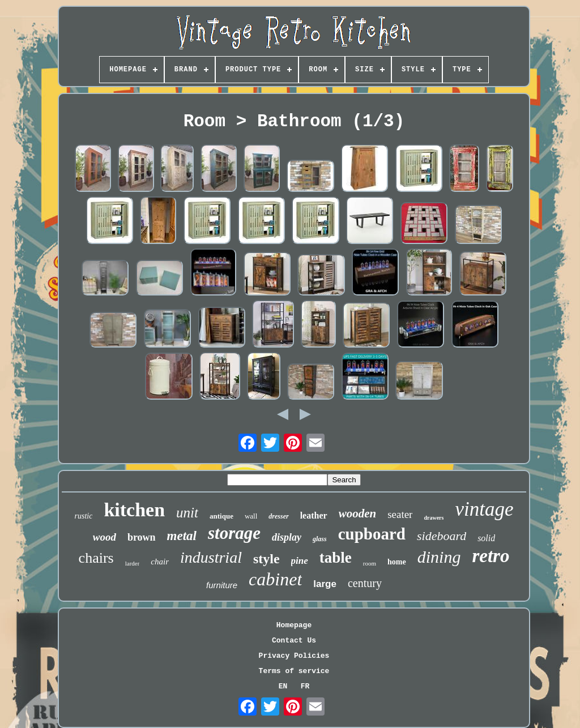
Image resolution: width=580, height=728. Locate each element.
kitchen (134, 510)
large (325, 584)
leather (314, 515)
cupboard (372, 534)
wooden (358, 513)
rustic (84, 516)
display (287, 537)
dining (439, 557)
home (397, 562)
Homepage (294, 625)
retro (491, 556)
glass (320, 539)
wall (251, 516)
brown (142, 537)
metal (182, 536)
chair (160, 562)
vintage (484, 509)
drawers (434, 518)
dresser (278, 516)
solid (486, 538)
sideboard (442, 536)
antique (221, 516)
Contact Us (294, 641)
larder (133, 563)
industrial (211, 557)
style (266, 559)
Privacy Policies (294, 656)
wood (105, 537)
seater (400, 514)
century (365, 583)
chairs (96, 558)
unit (187, 513)
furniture (222, 585)
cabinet (275, 579)
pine (300, 561)
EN (283, 686)
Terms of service (294, 671)
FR (305, 686)
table (336, 558)
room (370, 563)
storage (234, 533)
